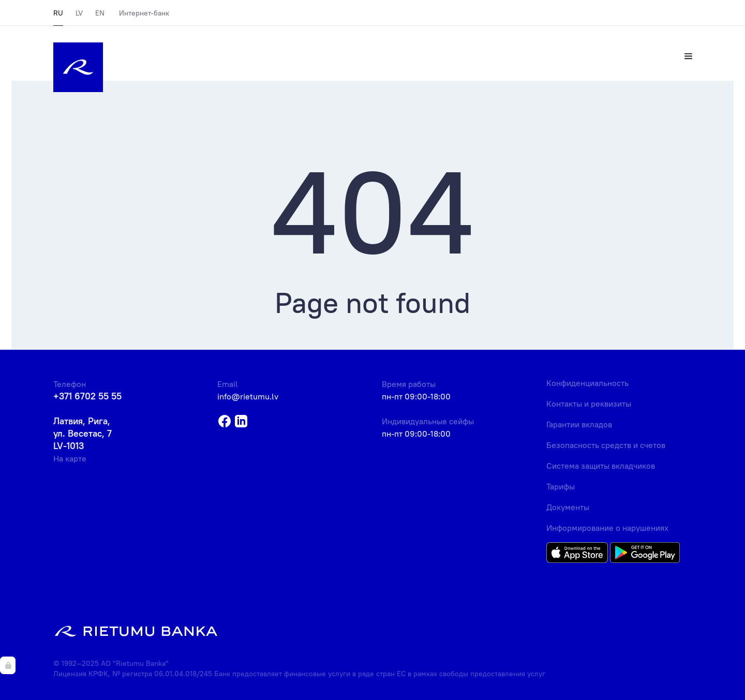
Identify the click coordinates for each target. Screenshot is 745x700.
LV (79, 13)
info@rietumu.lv (248, 396)
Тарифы (561, 486)
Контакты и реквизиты (589, 404)
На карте (70, 458)
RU (58, 13)
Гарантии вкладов (579, 424)
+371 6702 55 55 (87, 396)
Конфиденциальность (587, 383)
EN (100, 13)
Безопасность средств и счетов (606, 445)
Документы (568, 507)
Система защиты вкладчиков (601, 466)
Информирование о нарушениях (607, 528)
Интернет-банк (144, 13)
